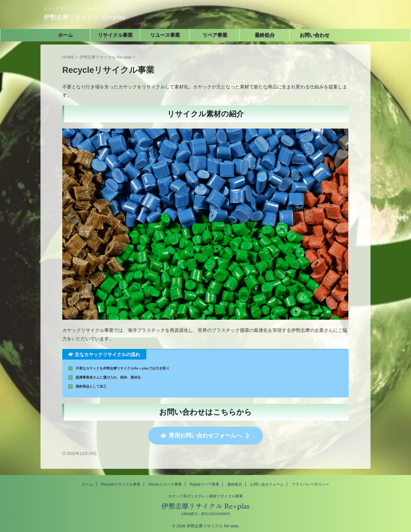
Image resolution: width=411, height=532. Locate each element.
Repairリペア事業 (204, 482)
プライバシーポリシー (310, 482)
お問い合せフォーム (267, 482)
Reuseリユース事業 (165, 482)
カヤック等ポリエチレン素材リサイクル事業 (205, 493)
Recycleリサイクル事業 (121, 482)
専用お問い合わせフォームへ (205, 434)
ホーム (87, 482)
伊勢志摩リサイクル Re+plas (85, 17)
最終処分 (235, 482)
